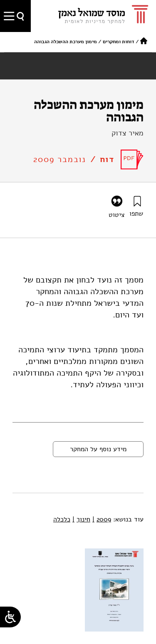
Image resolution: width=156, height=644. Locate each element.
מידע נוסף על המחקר (98, 449)
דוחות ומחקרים (119, 42)
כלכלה (62, 519)
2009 (102, 519)
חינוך (81, 519)
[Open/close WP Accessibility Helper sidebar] (10, 617)
